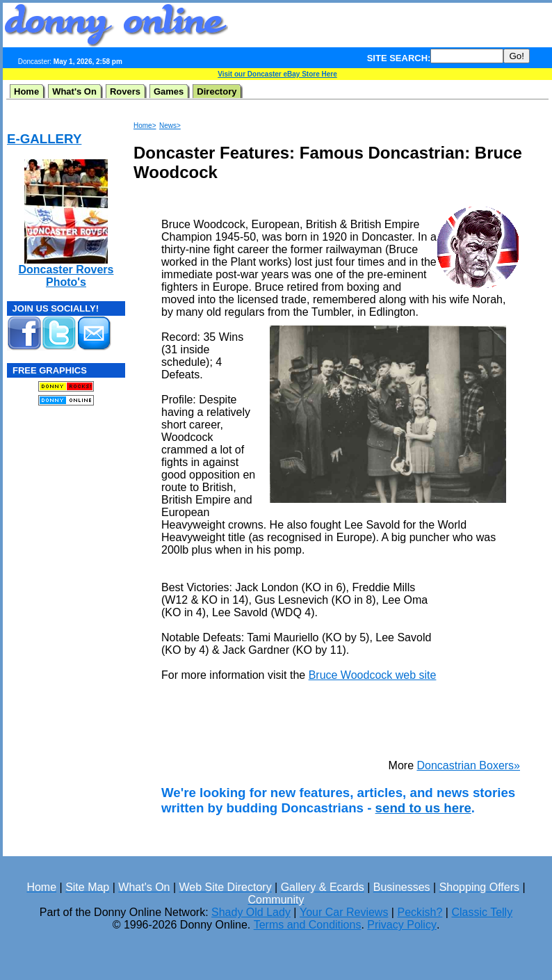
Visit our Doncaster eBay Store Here (277, 74)
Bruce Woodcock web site (373, 675)
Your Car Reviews (344, 912)
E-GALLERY (44, 139)
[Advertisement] (49, 501)
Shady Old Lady (251, 912)
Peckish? (420, 912)
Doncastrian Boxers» (468, 765)
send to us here (423, 808)
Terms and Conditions (308, 925)
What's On (74, 91)
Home (26, 91)
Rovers (125, 91)
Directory (217, 91)
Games (169, 91)
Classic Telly (482, 912)
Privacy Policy (402, 925)
